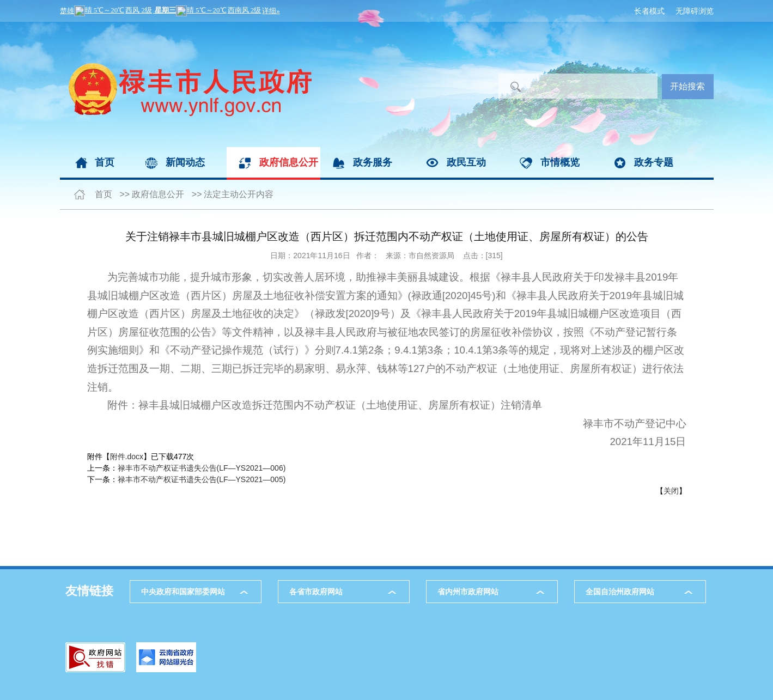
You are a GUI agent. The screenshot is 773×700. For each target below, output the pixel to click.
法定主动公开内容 (239, 194)
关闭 (671, 491)
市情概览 (560, 162)
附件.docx (127, 456)
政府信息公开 (289, 162)
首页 (105, 162)
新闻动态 (185, 162)
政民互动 (466, 162)
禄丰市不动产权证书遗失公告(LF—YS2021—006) (202, 468)
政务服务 (373, 162)
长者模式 (649, 11)
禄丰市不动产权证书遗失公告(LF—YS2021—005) (202, 479)
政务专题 (654, 162)
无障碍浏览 (695, 11)
